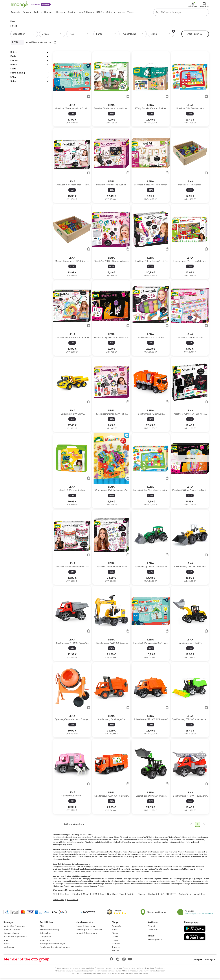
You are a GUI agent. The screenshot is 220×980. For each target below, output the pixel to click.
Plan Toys (65, 895)
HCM (94, 895)
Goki (102, 895)
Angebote (116, 928)
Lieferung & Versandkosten (89, 931)
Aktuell (151, 928)
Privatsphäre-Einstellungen (53, 945)
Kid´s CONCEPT (168, 895)
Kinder (14, 58)
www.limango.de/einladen (154, 973)
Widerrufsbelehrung (49, 931)
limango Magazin (12, 935)
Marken (115, 952)
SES (55, 895)
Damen (14, 62)
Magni (86, 895)
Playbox (141, 895)
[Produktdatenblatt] (72, 90)
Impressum (45, 942)
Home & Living (18, 74)
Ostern (14, 83)
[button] (204, 5)
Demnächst (153, 931)
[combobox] (181, 13)
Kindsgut (153, 895)
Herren (14, 66)
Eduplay (76, 895)
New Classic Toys (116, 895)
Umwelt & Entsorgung (87, 935)
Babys (13, 54)
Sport (13, 70)
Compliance (45, 938)
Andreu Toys (185, 895)
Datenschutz (46, 935)
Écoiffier (131, 895)
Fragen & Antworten (86, 928)
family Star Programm (14, 928)
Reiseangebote (155, 941)
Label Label (59, 901)
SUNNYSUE (73, 901)
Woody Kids (200, 895)
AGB (42, 928)
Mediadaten (9, 949)
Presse (7, 945)
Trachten (116, 949)
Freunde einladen (12, 931)
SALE (13, 78)
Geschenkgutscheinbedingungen (55, 949)
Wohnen (116, 945)
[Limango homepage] (19, 5)
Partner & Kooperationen (16, 938)
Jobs (6, 942)
